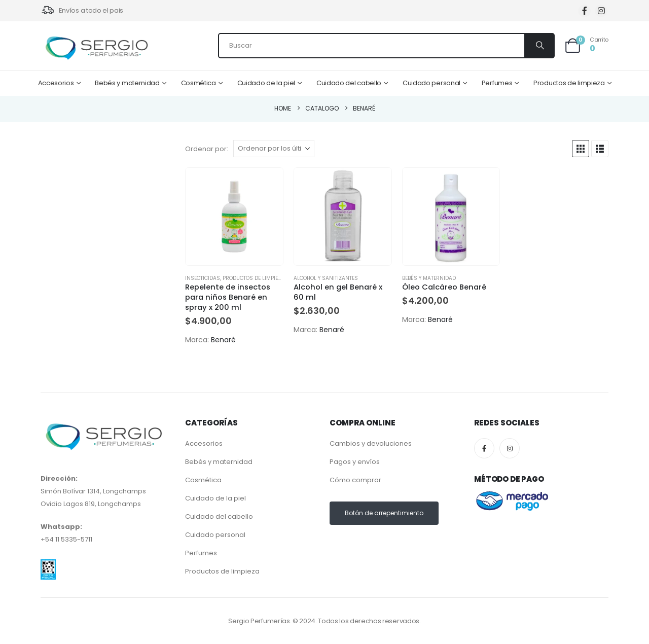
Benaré (223, 340)
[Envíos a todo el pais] (82, 11)
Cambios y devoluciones (371, 443)
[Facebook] (584, 11)
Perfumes (497, 83)
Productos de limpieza (569, 83)
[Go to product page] (234, 217)
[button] (581, 149)
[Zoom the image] (48, 566)
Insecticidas (203, 278)
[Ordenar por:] (274, 149)
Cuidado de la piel (266, 83)
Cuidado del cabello (349, 83)
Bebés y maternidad (127, 83)
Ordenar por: (207, 149)
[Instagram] (601, 11)
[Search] (539, 46)
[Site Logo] (96, 48)
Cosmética (199, 83)
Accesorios (56, 83)
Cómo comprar (355, 480)
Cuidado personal (431, 83)
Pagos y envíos (355, 462)
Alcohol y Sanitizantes (326, 278)
